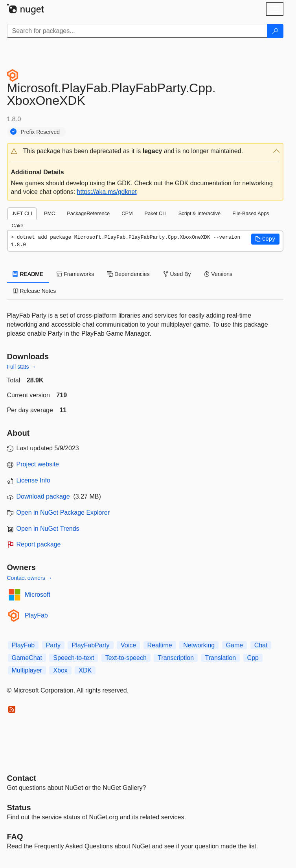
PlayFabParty (90, 645)
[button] (145, 151)
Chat (261, 645)
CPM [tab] (127, 213)
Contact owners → (30, 578)
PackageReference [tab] (88, 213)
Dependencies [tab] (128, 274)
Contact (22, 778)
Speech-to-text (74, 658)
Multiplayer (27, 670)
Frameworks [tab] (75, 274)
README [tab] (28, 274)
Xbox (60, 670)
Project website (38, 464)
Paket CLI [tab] (156, 213)
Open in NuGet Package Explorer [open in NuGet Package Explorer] (63, 513)
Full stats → (22, 367)
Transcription (176, 658)
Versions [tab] (218, 274)
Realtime (160, 645)
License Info (33, 480)
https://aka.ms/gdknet (107, 192)
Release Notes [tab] (35, 291)
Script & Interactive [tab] (199, 213)
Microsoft (38, 595)
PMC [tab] (50, 213)
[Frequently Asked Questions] (15, 837)
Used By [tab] (177, 274)
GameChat (27, 658)
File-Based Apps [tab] (251, 213)
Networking (199, 645)
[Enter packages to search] (137, 31)
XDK (85, 670)
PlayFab (36, 615)
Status (19, 808)
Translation (221, 658)
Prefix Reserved (40, 132)
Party (53, 645)
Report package (39, 544)
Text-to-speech (126, 658)
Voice (128, 645)
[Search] (275, 31)
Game (235, 645)
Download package (43, 496)
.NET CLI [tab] (22, 213)
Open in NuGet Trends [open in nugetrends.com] (48, 529)
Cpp (253, 658)
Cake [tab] (18, 226)
